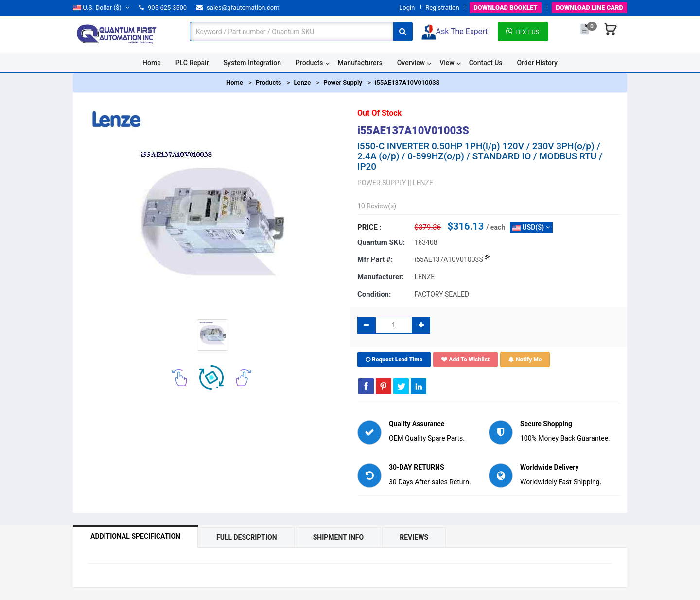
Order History (537, 63)
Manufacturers (360, 63)
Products (309, 63)
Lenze (302, 82)
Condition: (374, 294)
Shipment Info (339, 537)
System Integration (252, 63)
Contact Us (486, 63)
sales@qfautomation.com (238, 8)
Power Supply (343, 82)
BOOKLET (505, 8)
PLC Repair (192, 63)
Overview (411, 63)
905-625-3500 (163, 8)
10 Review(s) (377, 206)
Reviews (414, 537)
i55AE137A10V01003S (407, 82)
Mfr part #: (375, 259)
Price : (369, 227)
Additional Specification (135, 536)
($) (101, 8)
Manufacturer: (381, 277)
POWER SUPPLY (382, 183)
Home (152, 63)
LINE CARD (589, 8)
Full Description (247, 537)
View (447, 63)
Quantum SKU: (381, 242)
